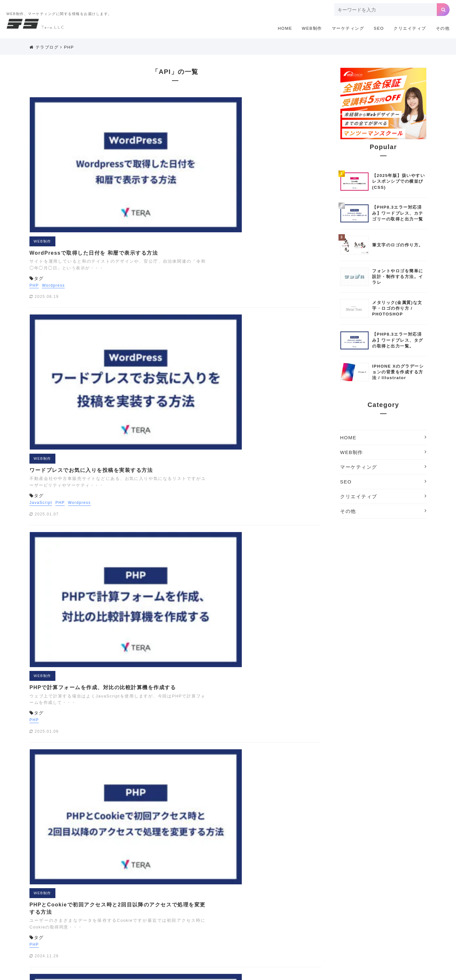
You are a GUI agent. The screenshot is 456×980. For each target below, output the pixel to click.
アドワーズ (395, 895)
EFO (203, 885)
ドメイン (331, 914)
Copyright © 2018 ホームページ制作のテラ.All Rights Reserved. (228, 972)
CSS (154, 885)
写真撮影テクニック (260, 933)
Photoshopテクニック (384, 885)
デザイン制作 (303, 914)
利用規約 (297, 847)
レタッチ (351, 924)
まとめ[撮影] (204, 924)
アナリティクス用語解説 (196, 904)
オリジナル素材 (265, 904)
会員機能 (192, 558)
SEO (379, 28)
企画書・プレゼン (152, 933)
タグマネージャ (228, 914)
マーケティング (348, 28)
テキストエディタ (267, 914)
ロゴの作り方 (379, 924)
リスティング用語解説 (314, 924)
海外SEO (399, 933)
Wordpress (169, 146)
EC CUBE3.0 (179, 885)
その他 (443, 28)
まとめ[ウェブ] (402, 914)
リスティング (273, 924)
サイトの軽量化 (191, 914)
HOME (285, 28)
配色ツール (161, 943)
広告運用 (310, 933)
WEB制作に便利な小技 (224, 895)
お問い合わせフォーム (308, 904)
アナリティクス (150, 904)
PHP (69, 47)
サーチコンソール (152, 914)
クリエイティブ (410, 28)
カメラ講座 (347, 904)
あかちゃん (367, 895)
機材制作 (375, 933)
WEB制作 (312, 28)
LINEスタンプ (342, 885)
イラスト (234, 904)
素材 (139, 943)
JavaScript (156, 227)
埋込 (291, 933)
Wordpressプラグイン (304, 895)
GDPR (237, 885)
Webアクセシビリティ (173, 895)
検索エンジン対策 (342, 933)
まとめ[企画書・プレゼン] (160, 924)
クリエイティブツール (385, 904)
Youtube (341, 895)
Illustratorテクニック (271, 885)
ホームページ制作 (364, 914)
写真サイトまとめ (217, 933)
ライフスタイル (238, 924)
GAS (219, 885)
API (139, 885)
